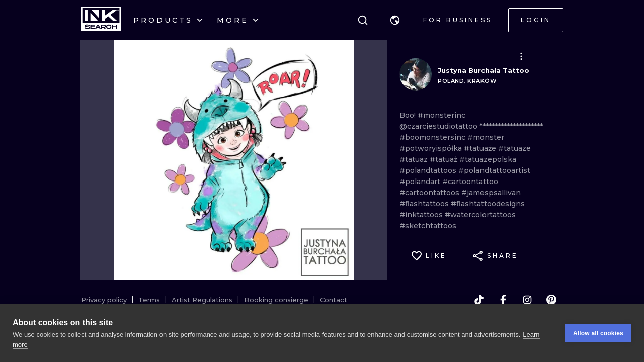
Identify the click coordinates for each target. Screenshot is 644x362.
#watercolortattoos (480, 215)
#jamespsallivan (491, 193)
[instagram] (527, 300)
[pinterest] (551, 300)
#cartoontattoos (430, 193)
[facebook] (503, 300)
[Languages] (395, 20)
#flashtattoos (425, 204)
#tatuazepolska (488, 159)
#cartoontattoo (470, 182)
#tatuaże (481, 148)
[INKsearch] (101, 20)
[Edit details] (521, 56)
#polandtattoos (429, 170)
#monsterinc (441, 115)
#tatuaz (415, 159)
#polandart (421, 182)
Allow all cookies (598, 333)
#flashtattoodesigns (488, 204)
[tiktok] (479, 300)
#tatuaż (445, 159)
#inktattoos (422, 215)
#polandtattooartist (494, 170)
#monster (486, 137)
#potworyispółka (432, 148)
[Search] (363, 20)
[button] (395, 20)
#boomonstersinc (433, 137)
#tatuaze (514, 148)
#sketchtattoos (428, 226)
